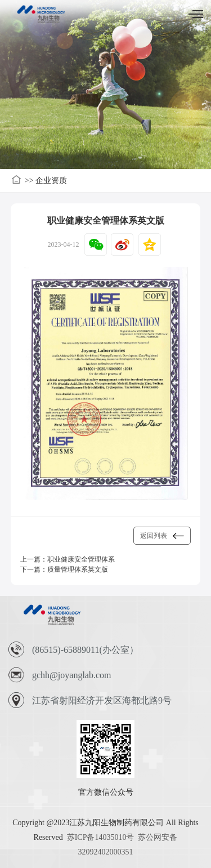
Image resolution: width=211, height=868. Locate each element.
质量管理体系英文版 (78, 569)
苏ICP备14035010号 (101, 837)
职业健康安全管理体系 (81, 559)
